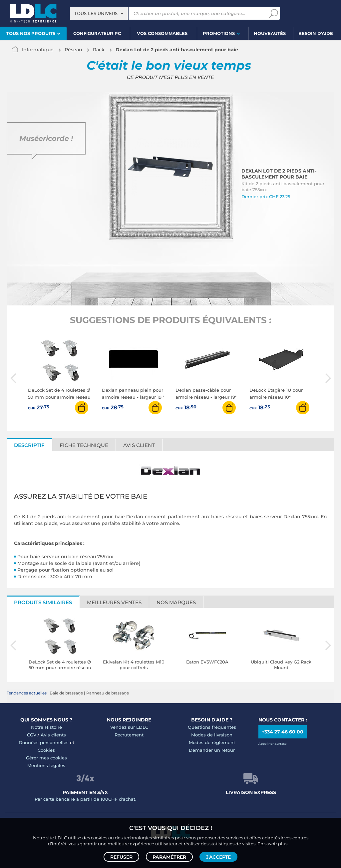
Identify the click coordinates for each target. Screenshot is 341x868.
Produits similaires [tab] (43, 602)
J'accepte (218, 857)
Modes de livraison (212, 735)
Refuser (121, 857)
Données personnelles (44, 742)
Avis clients (53, 735)
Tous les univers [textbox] (96, 13)
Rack (99, 50)
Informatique (38, 50)
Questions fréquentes (212, 727)
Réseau (73, 50)
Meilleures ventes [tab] (114, 602)
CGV (32, 735)
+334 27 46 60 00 (283, 732)
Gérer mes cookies (46, 758)
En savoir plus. (273, 843)
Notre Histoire (46, 727)
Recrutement (129, 735)
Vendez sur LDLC (129, 727)
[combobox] (99, 13)
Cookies (46, 750)
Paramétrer (169, 857)
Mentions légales (46, 765)
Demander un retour (212, 750)
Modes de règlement (212, 742)
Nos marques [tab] (176, 602)
